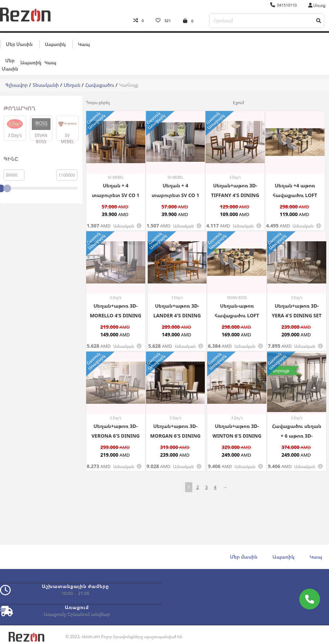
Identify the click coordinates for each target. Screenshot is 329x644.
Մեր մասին (19, 44)
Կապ (84, 44)
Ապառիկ (55, 44)
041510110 (284, 5)
